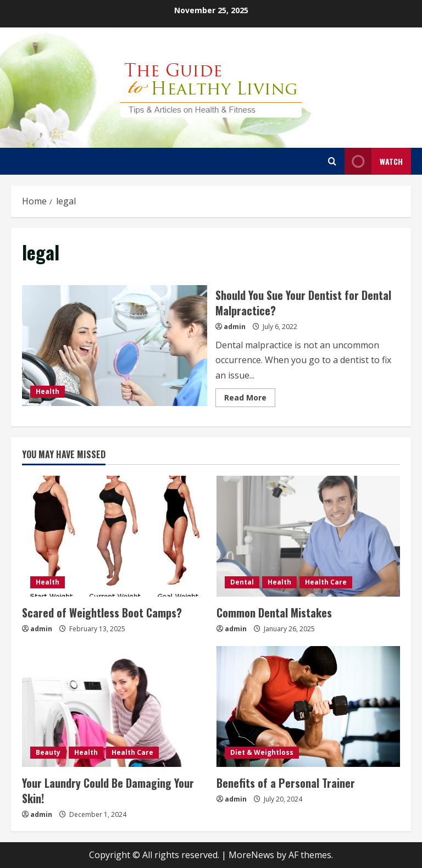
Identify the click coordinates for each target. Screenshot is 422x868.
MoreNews (251, 855)
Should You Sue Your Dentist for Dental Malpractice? (115, 346)
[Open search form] (332, 161)
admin (235, 327)
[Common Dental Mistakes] (308, 536)
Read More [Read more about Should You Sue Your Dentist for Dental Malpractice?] (250, 399)
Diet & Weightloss (262, 752)
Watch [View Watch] (374, 161)
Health (48, 391)
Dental (242, 582)
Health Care (326, 582)
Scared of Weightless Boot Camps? (102, 613)
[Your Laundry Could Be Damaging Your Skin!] (114, 706)
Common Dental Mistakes (274, 613)
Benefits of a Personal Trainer (286, 783)
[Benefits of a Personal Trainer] (308, 706)
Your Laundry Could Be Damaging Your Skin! (108, 791)
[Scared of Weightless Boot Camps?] (114, 536)
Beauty (48, 752)
